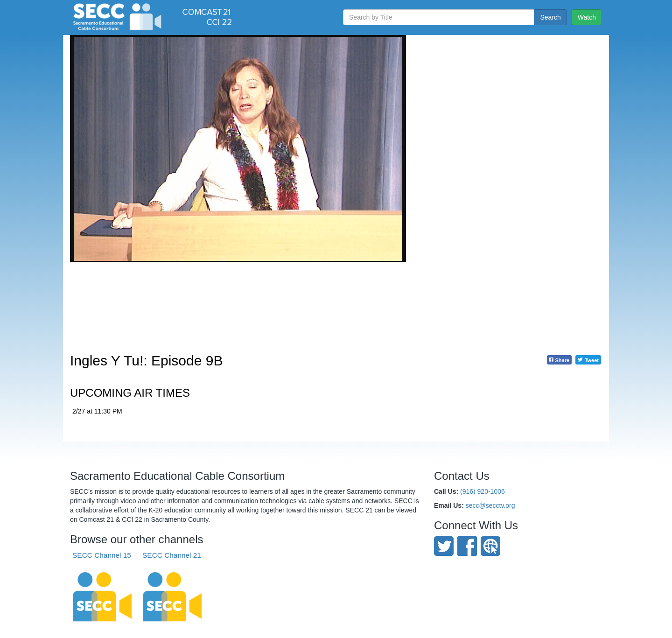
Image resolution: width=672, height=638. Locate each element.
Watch (587, 17)
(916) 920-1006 (483, 491)
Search (550, 17)
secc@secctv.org (490, 505)
